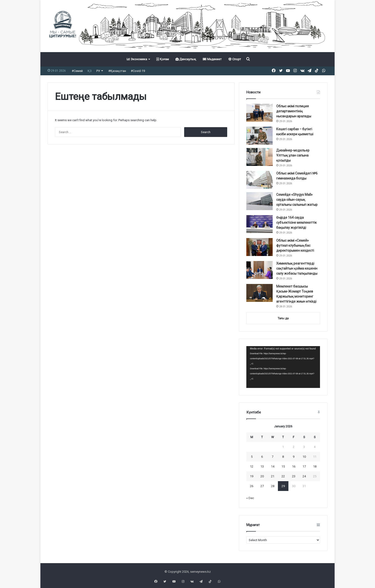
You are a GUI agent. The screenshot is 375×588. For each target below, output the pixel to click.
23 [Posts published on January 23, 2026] (294, 476)
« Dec (250, 498)
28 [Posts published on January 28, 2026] (273, 486)
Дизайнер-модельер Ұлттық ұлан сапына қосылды (293, 155)
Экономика (137, 59)
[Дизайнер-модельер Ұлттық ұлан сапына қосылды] (259, 157)
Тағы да (283, 318)
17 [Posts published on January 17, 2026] (304, 466)
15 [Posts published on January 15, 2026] (283, 466)
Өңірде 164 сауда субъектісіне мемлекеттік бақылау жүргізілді (296, 223)
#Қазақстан (117, 71)
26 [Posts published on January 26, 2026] (252, 486)
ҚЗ (90, 71)
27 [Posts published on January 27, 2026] (262, 486)
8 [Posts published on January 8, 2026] (283, 457)
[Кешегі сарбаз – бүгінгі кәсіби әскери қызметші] (259, 136)
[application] (283, 367)
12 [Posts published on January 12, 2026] (252, 466)
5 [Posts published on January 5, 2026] (252, 457)
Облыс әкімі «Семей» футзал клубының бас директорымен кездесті (295, 245)
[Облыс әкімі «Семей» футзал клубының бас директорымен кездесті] (259, 247)
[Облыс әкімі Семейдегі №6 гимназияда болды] (259, 180)
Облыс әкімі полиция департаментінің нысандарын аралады (294, 111)
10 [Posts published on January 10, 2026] (304, 457)
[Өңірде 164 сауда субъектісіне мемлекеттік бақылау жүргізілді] (259, 224)
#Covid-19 (138, 71)
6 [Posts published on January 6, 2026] (262, 457)
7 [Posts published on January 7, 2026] (273, 457)
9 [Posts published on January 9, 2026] (294, 457)
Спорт (235, 59)
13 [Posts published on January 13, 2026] (262, 466)
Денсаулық (186, 59)
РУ (98, 71)
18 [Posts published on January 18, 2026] (315, 466)
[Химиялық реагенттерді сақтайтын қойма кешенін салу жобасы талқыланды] (259, 270)
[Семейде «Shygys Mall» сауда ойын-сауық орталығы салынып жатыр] (259, 201)
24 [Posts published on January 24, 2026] (304, 476)
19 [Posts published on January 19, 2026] (252, 476)
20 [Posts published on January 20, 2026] (262, 476)
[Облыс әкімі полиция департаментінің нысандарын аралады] (259, 113)
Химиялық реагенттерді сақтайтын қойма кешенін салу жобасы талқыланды (297, 268)
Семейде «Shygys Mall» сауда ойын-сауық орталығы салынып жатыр (297, 200)
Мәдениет (212, 59)
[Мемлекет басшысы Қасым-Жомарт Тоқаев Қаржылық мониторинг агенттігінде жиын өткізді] (259, 293)
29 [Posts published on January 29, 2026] (283, 486)
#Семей (77, 71)
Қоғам (163, 59)
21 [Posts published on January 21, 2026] (273, 476)
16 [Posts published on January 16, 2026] (294, 466)
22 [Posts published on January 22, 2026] (283, 476)
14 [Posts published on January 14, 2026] (273, 466)
